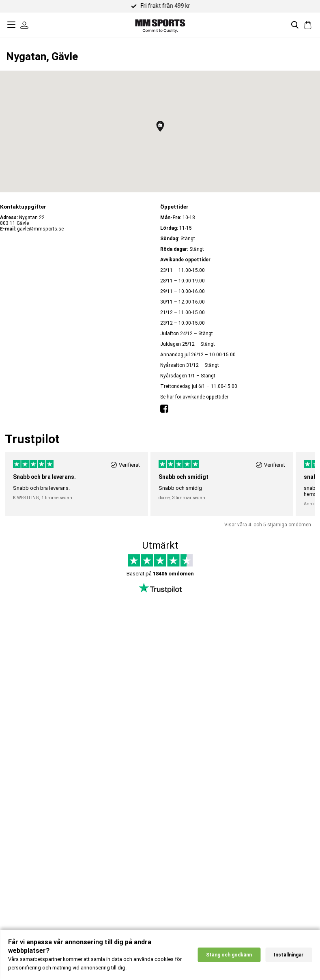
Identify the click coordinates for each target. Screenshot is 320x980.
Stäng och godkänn (229, 956)
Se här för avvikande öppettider (194, 397)
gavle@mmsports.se (40, 229)
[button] (160, 126)
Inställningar (289, 956)
